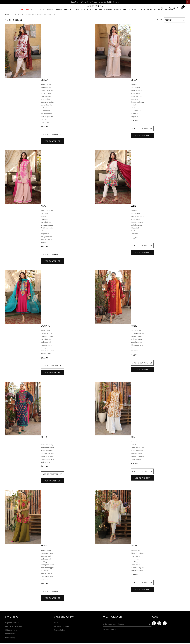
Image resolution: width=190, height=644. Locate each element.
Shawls (99, 16)
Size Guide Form (109, 638)
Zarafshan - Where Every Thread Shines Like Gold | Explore (95, 2)
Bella (134, 87)
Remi (133, 445)
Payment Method (12, 631)
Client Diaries (10, 643)
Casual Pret (49, 16)
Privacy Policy (59, 639)
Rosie (134, 333)
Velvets (90, 16)
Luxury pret (79, 16)
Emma (44, 87)
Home (8, 22)
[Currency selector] (163, 8)
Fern (44, 553)
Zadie (134, 553)
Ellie (133, 213)
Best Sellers (36, 16)
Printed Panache (64, 16)
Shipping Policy (11, 639)
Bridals (136, 16)
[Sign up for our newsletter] (123, 633)
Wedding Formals (122, 16)
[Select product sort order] (174, 28)
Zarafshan (24, 16)
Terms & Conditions (62, 635)
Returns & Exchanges (14, 635)
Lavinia (45, 333)
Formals (108, 16)
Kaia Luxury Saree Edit (152, 16)
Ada (43, 213)
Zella (44, 445)
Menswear (168, 16)
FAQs (56, 631)
